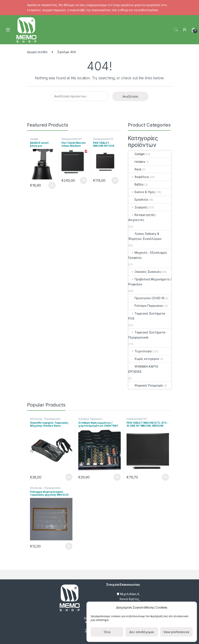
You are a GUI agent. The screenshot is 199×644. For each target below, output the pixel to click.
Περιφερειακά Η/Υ (72, 139)
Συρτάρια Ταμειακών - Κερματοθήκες (91, 420)
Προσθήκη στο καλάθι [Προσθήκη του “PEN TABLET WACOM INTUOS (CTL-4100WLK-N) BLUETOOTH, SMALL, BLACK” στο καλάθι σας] (115, 180)
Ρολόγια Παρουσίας (146, 306)
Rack (135, 169)
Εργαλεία (138, 199)
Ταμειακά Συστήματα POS (147, 316)
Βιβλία (136, 184)
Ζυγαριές (138, 207)
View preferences (176, 632)
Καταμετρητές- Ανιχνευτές (142, 217)
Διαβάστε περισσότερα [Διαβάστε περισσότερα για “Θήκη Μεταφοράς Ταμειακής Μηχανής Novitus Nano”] (69, 477)
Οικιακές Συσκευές (145, 272)
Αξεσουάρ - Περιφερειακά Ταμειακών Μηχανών (45, 420)
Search (176, 30)
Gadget (34, 139)
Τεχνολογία (140, 351)
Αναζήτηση (130, 96)
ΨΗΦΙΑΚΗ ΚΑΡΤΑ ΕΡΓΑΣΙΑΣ (143, 369)
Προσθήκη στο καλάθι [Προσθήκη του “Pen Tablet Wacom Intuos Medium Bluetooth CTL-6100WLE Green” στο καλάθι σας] (84, 180)
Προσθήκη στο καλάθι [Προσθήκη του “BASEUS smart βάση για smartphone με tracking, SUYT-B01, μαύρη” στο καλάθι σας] (52, 185)
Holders (137, 162)
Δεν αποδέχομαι (142, 632)
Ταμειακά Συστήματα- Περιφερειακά (147, 335)
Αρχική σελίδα (37, 52)
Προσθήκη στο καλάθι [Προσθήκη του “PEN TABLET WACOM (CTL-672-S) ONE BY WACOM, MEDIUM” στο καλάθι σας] (165, 477)
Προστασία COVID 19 (146, 298)
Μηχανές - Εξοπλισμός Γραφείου (148, 255)
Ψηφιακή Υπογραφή (145, 385)
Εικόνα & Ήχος (142, 192)
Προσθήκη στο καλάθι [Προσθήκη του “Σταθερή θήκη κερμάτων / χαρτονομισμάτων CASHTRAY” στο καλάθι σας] (117, 477)
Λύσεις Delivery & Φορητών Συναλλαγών (145, 236)
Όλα (107, 632)
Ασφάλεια (139, 177)
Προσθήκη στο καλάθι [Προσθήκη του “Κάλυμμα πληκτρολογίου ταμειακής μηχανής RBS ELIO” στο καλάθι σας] (69, 546)
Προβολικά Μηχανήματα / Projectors (150, 282)
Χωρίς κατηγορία (144, 359)
